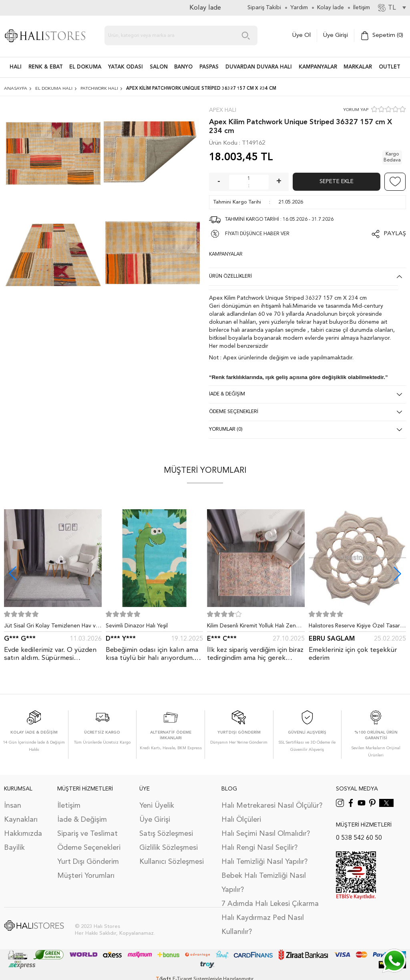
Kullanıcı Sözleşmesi (172, 862)
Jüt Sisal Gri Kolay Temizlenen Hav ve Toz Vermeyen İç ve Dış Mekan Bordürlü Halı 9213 (51, 627)
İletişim (69, 806)
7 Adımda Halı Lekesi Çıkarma (270, 904)
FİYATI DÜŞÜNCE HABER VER (257, 234)
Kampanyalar (318, 67)
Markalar (358, 67)
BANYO (183, 67)
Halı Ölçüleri (241, 820)
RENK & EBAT (46, 67)
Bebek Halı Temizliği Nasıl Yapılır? (264, 883)
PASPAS (209, 67)
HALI (16, 67)
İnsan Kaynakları (21, 813)
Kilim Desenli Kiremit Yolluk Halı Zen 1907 (251, 627)
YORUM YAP (356, 110)
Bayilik (14, 848)
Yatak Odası (126, 67)
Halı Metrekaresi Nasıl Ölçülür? (272, 806)
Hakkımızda (23, 834)
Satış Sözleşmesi (166, 834)
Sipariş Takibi (264, 8)
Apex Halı (223, 110)
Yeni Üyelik (157, 806)
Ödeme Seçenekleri (89, 848)
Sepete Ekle (337, 181)
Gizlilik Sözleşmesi (169, 848)
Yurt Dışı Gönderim (88, 862)
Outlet (390, 67)
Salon (159, 67)
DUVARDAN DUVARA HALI (259, 67)
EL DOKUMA (85, 67)
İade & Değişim (82, 820)
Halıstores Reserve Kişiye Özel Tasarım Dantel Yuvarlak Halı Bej (357, 627)
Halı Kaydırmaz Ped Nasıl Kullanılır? (263, 925)
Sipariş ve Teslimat (87, 834)
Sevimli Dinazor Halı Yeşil (137, 626)
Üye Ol (301, 35)
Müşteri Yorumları (86, 876)
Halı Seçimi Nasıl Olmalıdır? (266, 834)
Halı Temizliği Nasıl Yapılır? (264, 862)
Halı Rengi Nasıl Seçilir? (259, 848)
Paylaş (395, 234)
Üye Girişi (336, 35)
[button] (397, 574)
